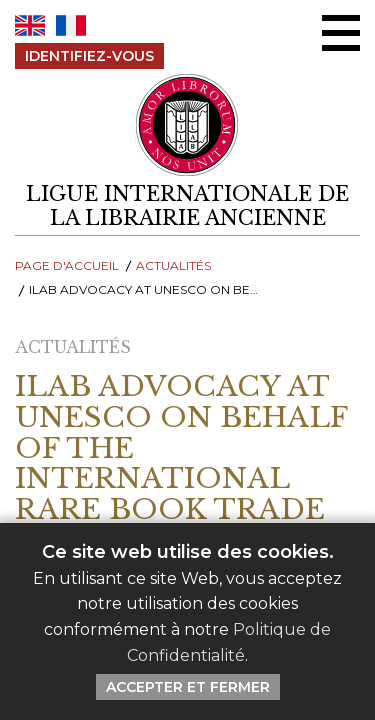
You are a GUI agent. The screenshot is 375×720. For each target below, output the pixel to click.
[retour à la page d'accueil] (187, 206)
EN (30, 25)
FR (71, 25)
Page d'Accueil (67, 265)
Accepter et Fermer (188, 687)
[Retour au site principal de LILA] (188, 125)
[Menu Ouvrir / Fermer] (341, 33)
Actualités (173, 265)
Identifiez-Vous (89, 56)
